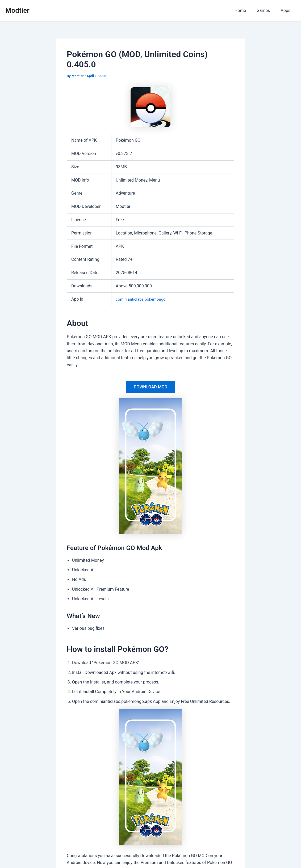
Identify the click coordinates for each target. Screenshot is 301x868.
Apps (287, 11)
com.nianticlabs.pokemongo (143, 299)
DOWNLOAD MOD (150, 387)
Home (246, 11)
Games (266, 11)
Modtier (17, 10)
